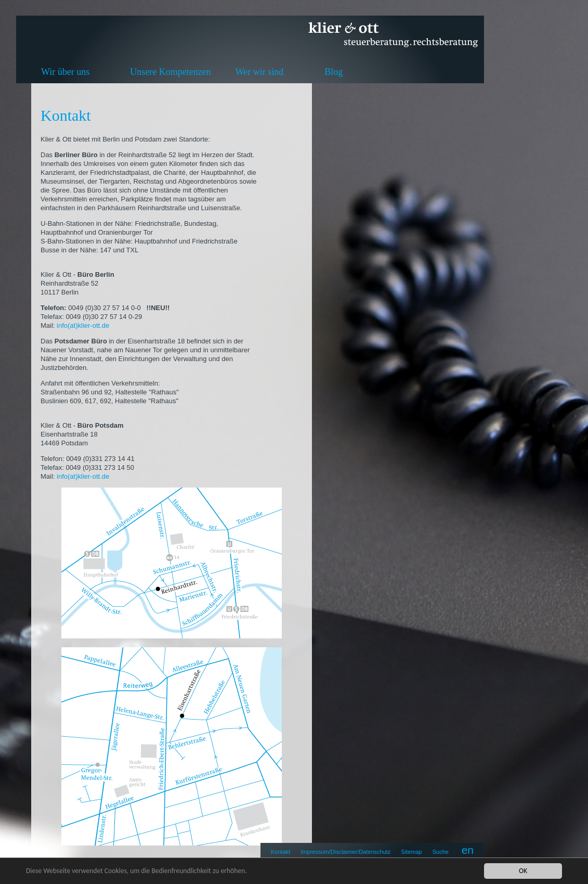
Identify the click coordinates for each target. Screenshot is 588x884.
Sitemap (411, 852)
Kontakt (280, 852)
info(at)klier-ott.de (84, 325)
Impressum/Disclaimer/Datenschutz (345, 852)
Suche (441, 852)
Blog (334, 72)
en (468, 850)
